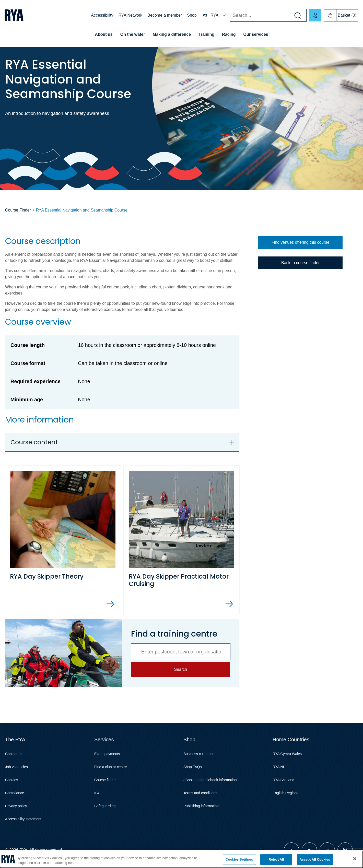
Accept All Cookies (315, 859)
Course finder (105, 780)
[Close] (355, 859)
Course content (34, 442)
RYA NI (278, 767)
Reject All (276, 859)
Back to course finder (300, 263)
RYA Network (130, 15)
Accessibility (102, 15)
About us (104, 34)
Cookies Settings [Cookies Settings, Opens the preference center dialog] (239, 859)
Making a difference (172, 34)
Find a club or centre (111, 767)
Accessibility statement (23, 819)
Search (230, 15)
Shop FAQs (193, 767)
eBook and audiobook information (210, 780)
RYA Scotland (283, 780)
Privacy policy (16, 806)
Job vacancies (16, 767)
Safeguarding (105, 806)
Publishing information (201, 806)
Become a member (165, 15)
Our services (256, 34)
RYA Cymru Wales (287, 754)
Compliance (15, 793)
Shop (192, 15)
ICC (97, 793)
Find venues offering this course (301, 242)
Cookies (12, 780)
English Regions (285, 793)
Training (206, 34)
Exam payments (107, 754)
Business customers (199, 754)
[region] (181, 859)
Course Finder (18, 210)
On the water (133, 34)
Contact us (14, 754)
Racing (229, 34)
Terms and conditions (200, 793)
